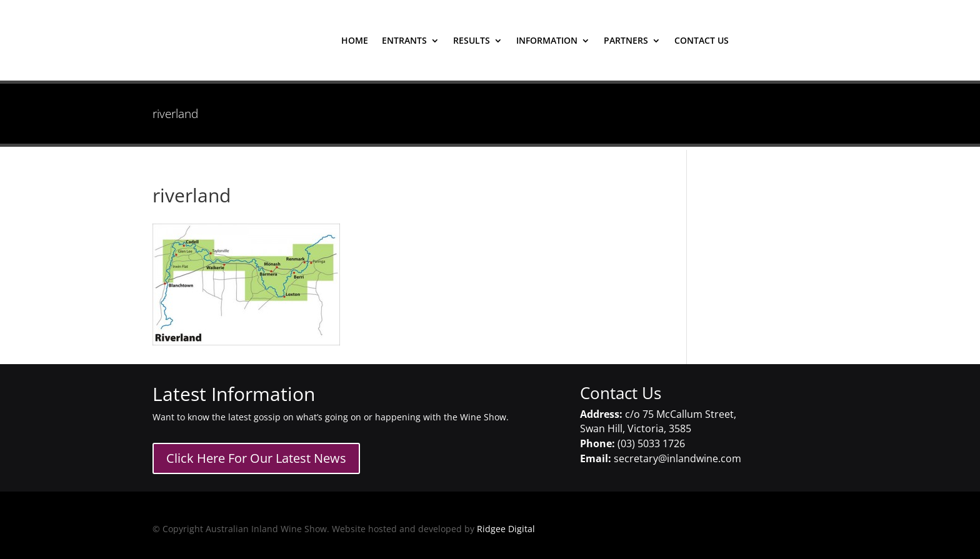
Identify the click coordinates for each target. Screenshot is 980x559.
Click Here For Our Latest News (256, 458)
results (472, 41)
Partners (626, 41)
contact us (702, 41)
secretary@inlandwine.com (677, 458)
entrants (404, 41)
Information (547, 41)
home (355, 41)
